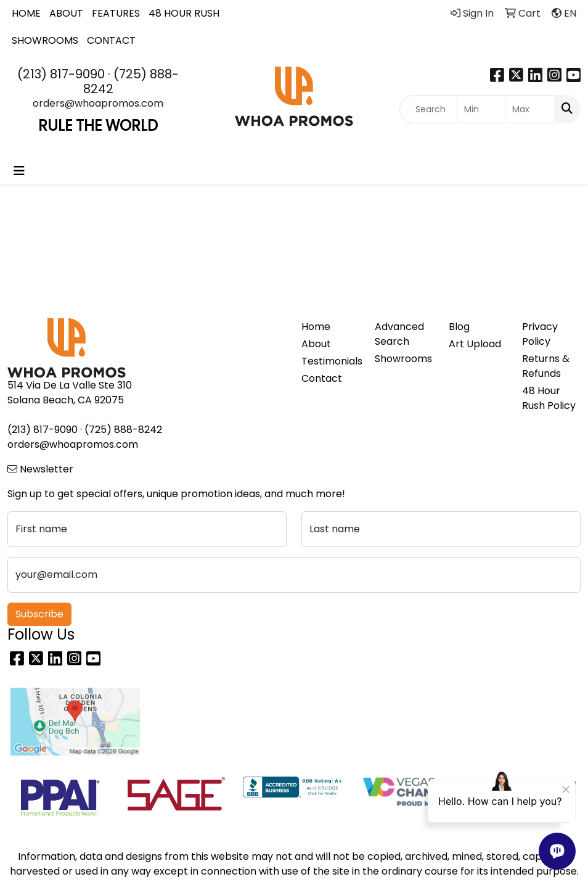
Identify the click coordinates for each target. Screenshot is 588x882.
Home (316, 327)
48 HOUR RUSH (184, 13)
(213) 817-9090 (61, 74)
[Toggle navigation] (19, 171)
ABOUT (66, 13)
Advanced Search (399, 334)
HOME (26, 13)
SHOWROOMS (45, 40)
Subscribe (39, 614)
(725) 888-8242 (131, 81)
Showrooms (403, 359)
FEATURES (116, 13)
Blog (459, 327)
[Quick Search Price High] (530, 109)
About (316, 344)
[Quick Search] (429, 109)
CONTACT (111, 40)
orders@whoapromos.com (98, 103)
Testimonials (331, 361)
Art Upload (475, 344)
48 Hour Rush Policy (549, 398)
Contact (322, 378)
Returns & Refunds (546, 366)
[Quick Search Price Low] (482, 109)
